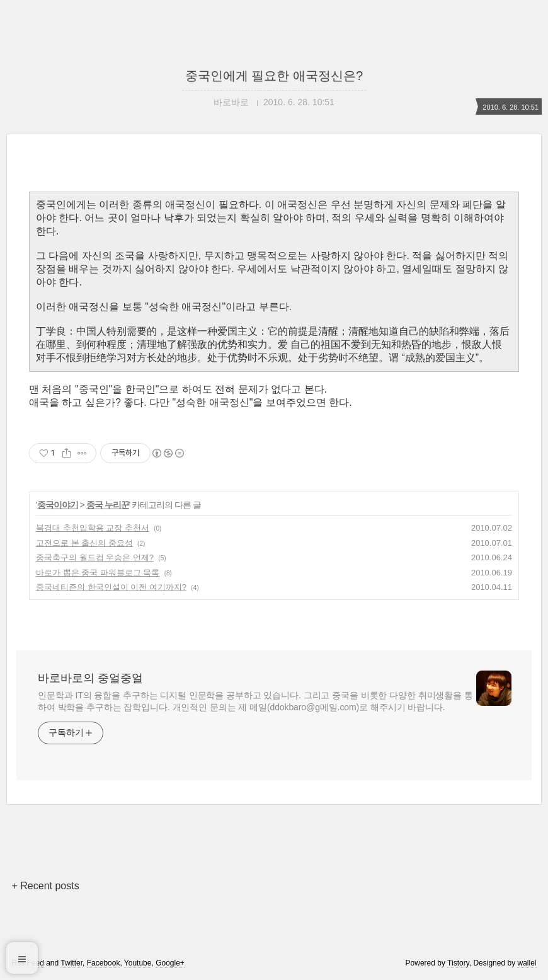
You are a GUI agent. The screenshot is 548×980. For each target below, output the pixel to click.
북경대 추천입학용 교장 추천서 (93, 528)
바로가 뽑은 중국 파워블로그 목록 (98, 573)
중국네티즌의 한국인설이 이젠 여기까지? (111, 587)
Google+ (170, 963)
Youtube (138, 963)
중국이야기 (58, 505)
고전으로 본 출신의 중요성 (84, 543)
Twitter (71, 963)
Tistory (458, 963)
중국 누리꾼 (108, 505)
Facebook (104, 963)
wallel (527, 963)
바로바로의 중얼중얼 (90, 678)
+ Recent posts (46, 886)
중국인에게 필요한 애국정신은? (274, 76)
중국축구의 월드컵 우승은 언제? (95, 557)
